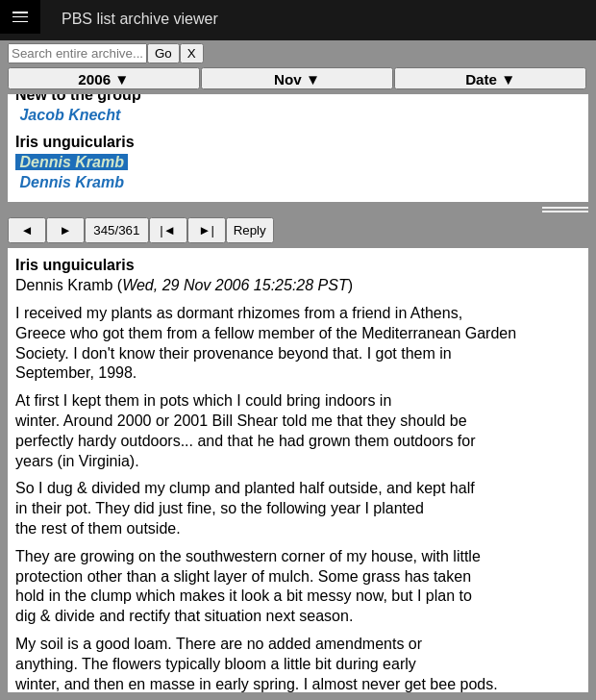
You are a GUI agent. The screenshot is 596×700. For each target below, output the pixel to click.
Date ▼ (490, 79)
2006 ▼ (103, 79)
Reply (250, 230)
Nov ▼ (297, 79)
